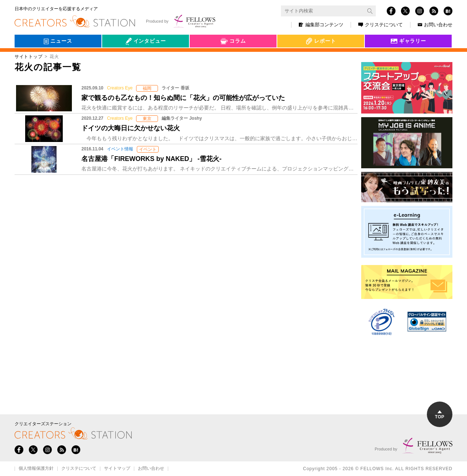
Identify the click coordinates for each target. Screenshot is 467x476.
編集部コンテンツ (321, 25)
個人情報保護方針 (36, 469)
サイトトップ (28, 57)
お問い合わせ (435, 25)
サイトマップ (117, 469)
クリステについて (381, 25)
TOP (440, 415)
